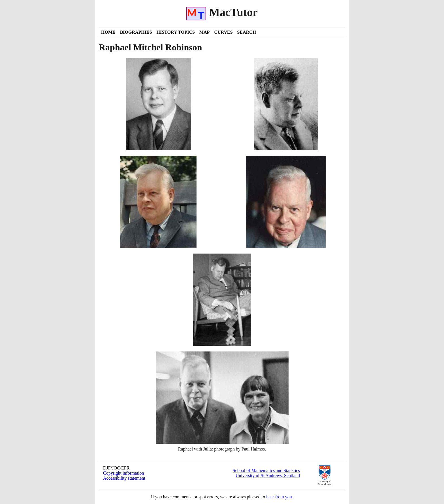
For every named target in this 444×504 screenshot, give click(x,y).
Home (108, 32)
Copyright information (123, 473)
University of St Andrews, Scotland (268, 476)
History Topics (176, 32)
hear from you (279, 497)
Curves (223, 32)
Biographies (136, 32)
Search (247, 32)
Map (204, 32)
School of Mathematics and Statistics (266, 470)
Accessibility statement (124, 478)
